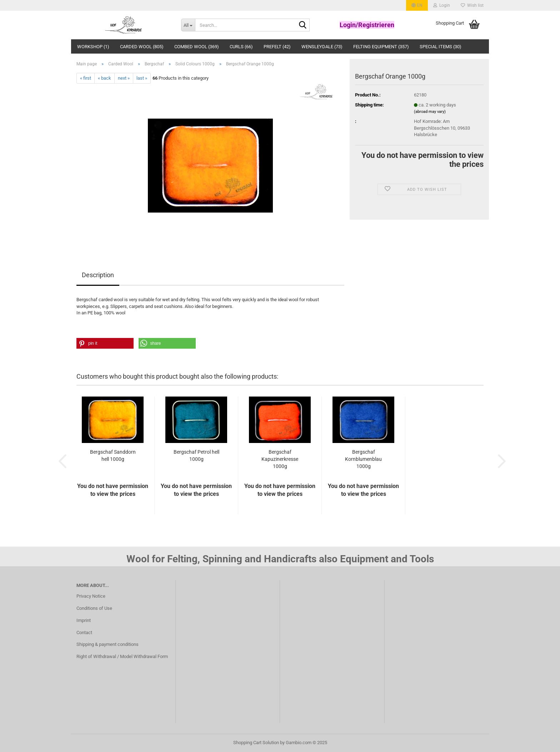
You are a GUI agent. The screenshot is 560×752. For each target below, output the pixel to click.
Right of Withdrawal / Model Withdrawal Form (122, 656)
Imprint (84, 620)
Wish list (472, 5)
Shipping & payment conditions (107, 644)
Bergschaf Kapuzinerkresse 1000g (280, 459)
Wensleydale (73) (322, 47)
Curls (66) (241, 47)
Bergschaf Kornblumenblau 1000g (363, 459)
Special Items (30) (441, 47)
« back (104, 78)
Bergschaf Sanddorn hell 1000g (113, 455)
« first (86, 78)
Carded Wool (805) (142, 47)
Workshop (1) (93, 47)
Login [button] (442, 5)
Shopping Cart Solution (256, 743)
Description (98, 275)
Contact (84, 633)
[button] (417, 5)
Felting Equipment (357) (381, 47)
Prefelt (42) (277, 47)
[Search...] (188, 25)
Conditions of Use (94, 608)
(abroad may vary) (430, 112)
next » (124, 78)
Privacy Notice (91, 596)
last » (142, 78)
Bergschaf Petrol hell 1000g (196, 455)
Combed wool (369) (197, 47)
